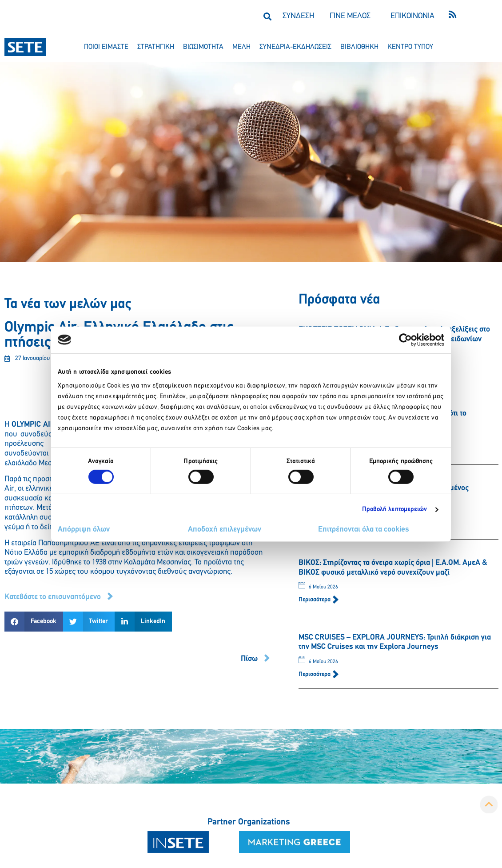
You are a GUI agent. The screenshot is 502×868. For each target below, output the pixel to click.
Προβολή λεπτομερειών (395, 510)
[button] (267, 16)
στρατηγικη (156, 47)
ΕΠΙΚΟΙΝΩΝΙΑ (412, 16)
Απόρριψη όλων (84, 530)
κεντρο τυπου (410, 47)
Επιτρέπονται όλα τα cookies (364, 530)
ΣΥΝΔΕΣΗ (298, 16)
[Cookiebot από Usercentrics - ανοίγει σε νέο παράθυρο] (405, 340)
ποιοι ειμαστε (106, 47)
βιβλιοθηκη (359, 47)
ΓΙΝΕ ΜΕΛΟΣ (350, 16)
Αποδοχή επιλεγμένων (225, 530)
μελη (241, 47)
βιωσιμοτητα (203, 47)
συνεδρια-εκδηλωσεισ (295, 47)
